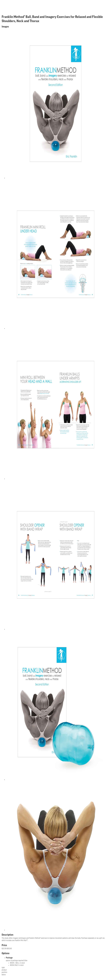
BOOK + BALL (17, 963)
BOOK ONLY (17, 965)
